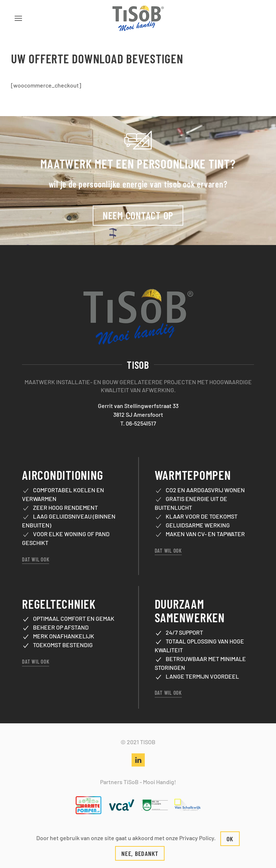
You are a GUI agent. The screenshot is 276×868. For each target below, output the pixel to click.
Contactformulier (138, 823)
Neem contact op (138, 211)
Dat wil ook (36, 550)
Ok (230, 839)
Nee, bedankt (140, 853)
